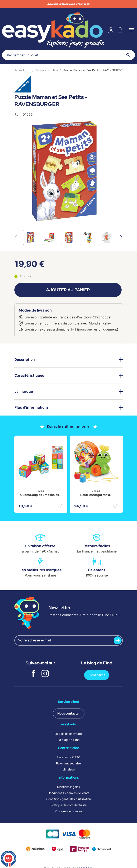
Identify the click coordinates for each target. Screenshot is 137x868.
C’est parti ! (97, 675)
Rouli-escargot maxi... (96, 495)
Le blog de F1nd (69, 740)
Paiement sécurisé (68, 763)
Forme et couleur (47, 70)
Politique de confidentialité (68, 805)
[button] (121, 237)
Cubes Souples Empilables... (41, 495)
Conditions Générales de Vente (69, 793)
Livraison (69, 769)
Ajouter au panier (68, 290)
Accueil (19, 70)
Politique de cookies (68, 811)
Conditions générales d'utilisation (69, 799)
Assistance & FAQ (69, 757)
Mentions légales (68, 787)
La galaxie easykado (68, 734)
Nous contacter (69, 713)
